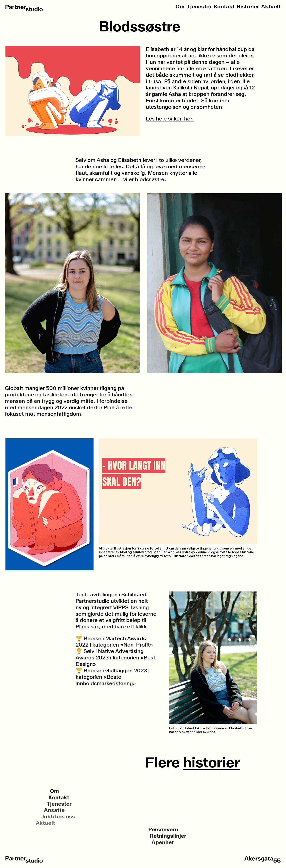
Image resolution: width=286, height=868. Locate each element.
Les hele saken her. (170, 119)
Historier (248, 7)
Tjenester (199, 7)
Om (180, 7)
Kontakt (224, 7)
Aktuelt (271, 7)
